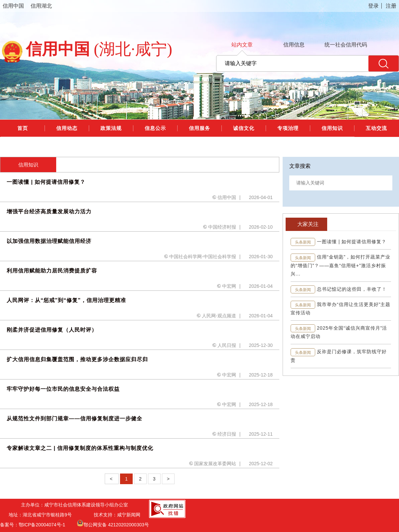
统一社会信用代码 (346, 45)
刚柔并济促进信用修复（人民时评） (52, 330)
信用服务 (199, 128)
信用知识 (332, 128)
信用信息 (294, 45)
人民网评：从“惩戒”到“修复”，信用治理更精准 (66, 300)
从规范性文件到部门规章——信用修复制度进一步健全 (74, 419)
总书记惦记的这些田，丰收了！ (352, 289)
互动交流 (376, 128)
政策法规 (111, 128)
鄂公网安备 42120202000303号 (113, 523)
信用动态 (67, 128)
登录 (373, 6)
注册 (391, 6)
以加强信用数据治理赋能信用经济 (49, 241)
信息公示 (155, 128)
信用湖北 (41, 6)
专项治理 (288, 128)
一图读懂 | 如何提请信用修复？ (46, 182)
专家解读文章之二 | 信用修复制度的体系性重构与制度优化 (80, 448)
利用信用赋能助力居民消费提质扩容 (52, 271)
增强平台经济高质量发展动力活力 (49, 212)
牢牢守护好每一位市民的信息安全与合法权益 (63, 389)
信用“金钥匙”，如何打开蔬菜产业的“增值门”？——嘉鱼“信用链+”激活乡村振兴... (340, 265)
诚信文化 (244, 128)
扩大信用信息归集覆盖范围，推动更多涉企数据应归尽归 (77, 359)
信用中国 (13, 6)
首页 (23, 128)
